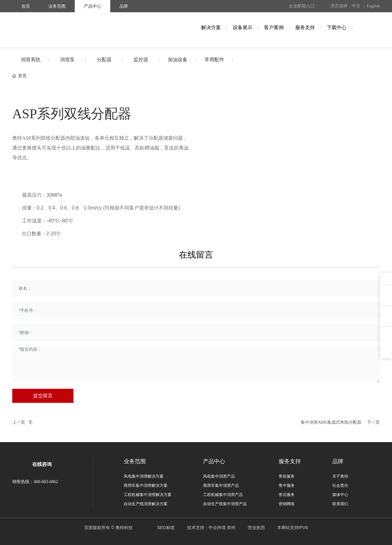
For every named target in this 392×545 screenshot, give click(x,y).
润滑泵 (67, 60)
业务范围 (57, 6)
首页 (26, 6)
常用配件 (214, 60)
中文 (356, 6)
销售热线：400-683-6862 (35, 482)
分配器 (104, 60)
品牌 (124, 6)
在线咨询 (42, 464)
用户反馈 (386, 297)
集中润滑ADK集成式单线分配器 (331, 422)
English (373, 6)
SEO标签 (166, 528)
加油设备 (178, 60)
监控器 (141, 60)
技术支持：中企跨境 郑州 (211, 528)
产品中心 (92, 6)
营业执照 (256, 528)
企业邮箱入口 (302, 6)
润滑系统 (31, 60)
